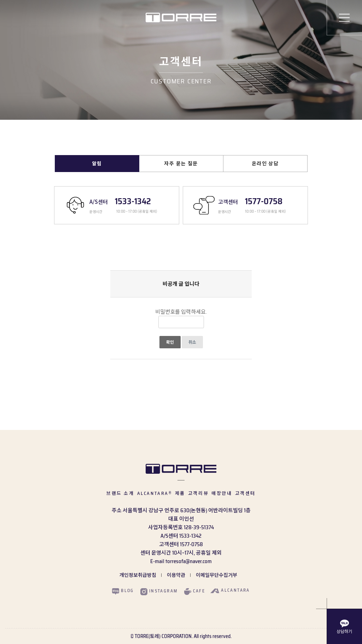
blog (123, 591)
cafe (195, 591)
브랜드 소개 (120, 493)
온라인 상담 (265, 164)
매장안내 (222, 493)
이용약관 (176, 575)
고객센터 (245, 493)
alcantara (230, 590)
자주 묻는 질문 (181, 164)
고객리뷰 (198, 493)
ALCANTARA (155, 493)
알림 (97, 164)
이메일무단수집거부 (217, 575)
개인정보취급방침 (138, 575)
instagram (159, 591)
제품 (180, 493)
